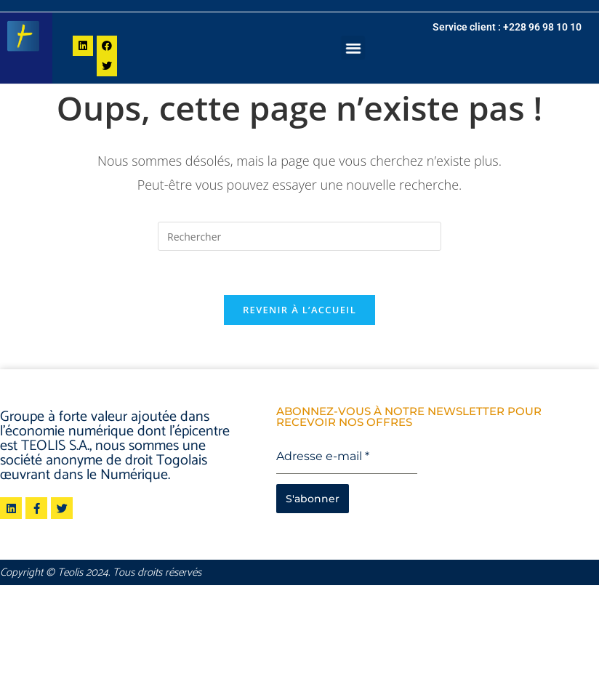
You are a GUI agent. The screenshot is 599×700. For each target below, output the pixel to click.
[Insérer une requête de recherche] (299, 236)
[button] (354, 48)
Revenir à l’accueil (299, 310)
